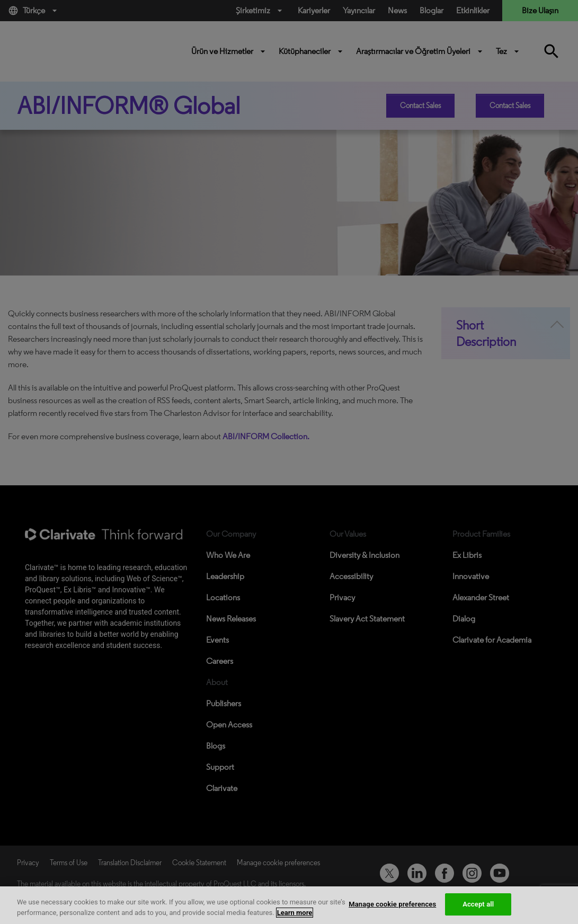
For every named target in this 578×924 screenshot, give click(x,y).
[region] (289, 905)
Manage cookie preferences (392, 904)
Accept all (478, 904)
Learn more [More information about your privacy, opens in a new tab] (295, 913)
